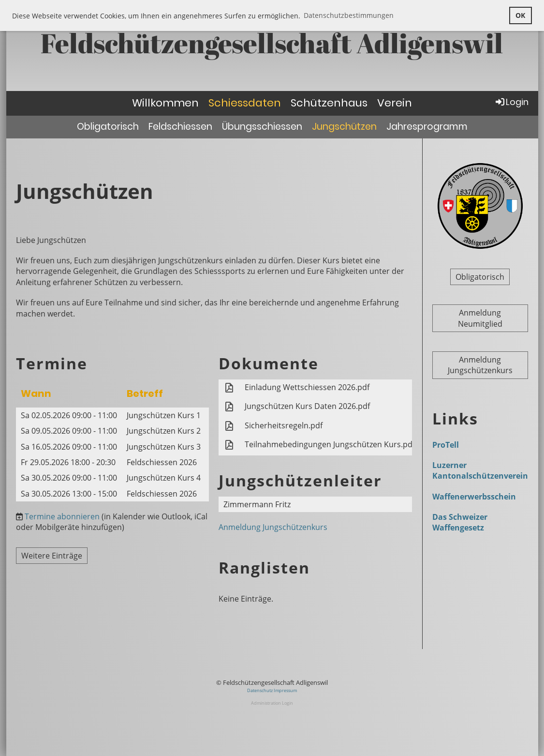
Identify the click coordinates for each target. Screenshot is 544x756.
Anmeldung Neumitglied (480, 318)
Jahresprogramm (427, 127)
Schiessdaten (245, 103)
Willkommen (165, 103)
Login (511, 102)
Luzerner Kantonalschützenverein (480, 470)
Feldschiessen (180, 127)
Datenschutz (260, 690)
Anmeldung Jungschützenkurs (273, 527)
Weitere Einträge (52, 556)
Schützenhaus (329, 103)
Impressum (285, 690)
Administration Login (272, 703)
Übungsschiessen (262, 127)
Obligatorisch (108, 127)
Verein (395, 103)
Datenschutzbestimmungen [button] (349, 15)
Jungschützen (344, 127)
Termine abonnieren (62, 516)
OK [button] (520, 15)
